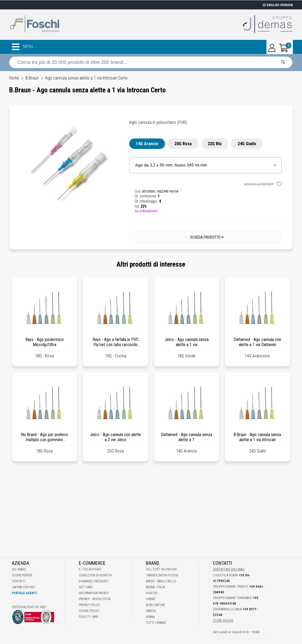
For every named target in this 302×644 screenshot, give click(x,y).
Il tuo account (90, 569)
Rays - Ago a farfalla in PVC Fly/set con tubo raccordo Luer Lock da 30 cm (116, 345)
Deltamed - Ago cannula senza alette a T (187, 437)
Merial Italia (155, 587)
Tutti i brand (156, 623)
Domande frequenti (94, 581)
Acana (150, 617)
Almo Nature (155, 605)
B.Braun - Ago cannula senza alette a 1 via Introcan (257, 437)
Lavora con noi (23, 587)
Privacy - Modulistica (95, 599)
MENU (22, 47)
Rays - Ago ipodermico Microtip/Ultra (45, 342)
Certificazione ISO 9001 (29, 607)
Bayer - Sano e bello (161, 581)
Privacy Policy (90, 605)
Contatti (19, 581)
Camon (151, 611)
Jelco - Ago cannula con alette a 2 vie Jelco (115, 437)
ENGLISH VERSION (278, 5)
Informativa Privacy (94, 593)
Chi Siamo (19, 569)
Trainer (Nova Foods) (162, 575)
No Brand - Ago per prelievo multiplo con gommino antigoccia (45, 440)
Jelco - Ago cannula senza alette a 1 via (187, 342)
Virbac (151, 599)
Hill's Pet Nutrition (161, 569)
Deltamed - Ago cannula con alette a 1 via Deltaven (257, 342)
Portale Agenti (24, 593)
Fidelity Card (89, 617)
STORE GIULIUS (223, 621)
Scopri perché (22, 575)
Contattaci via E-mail (229, 569)
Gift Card (86, 587)
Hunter (152, 593)
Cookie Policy (89, 611)
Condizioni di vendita (95, 575)
